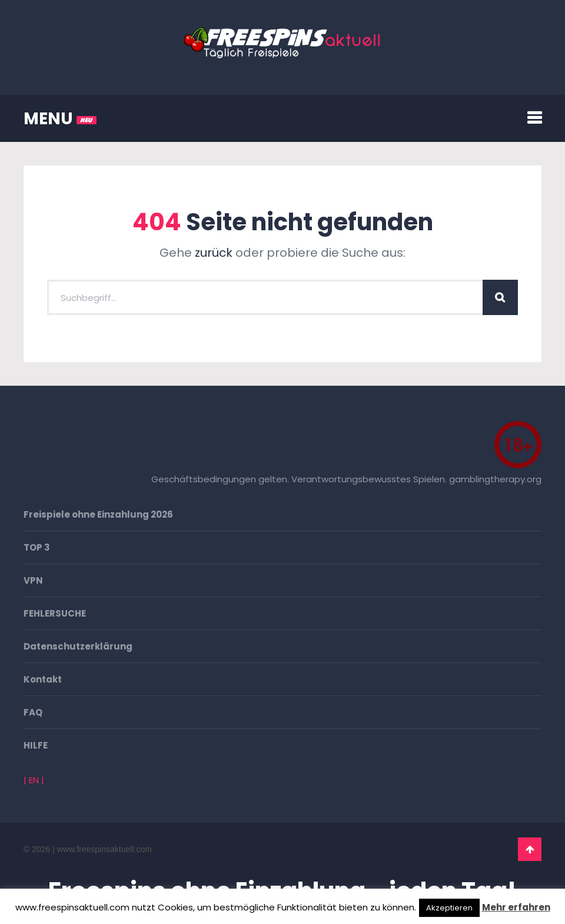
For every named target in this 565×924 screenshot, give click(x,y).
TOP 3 (37, 547)
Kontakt (43, 679)
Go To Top (530, 849)
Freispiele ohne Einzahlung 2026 (98, 514)
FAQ (33, 712)
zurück (214, 253)
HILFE (36, 745)
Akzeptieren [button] (449, 908)
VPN (33, 580)
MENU (60, 119)
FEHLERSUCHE (55, 613)
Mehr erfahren (516, 907)
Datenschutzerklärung (78, 646)
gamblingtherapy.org (495, 479)
